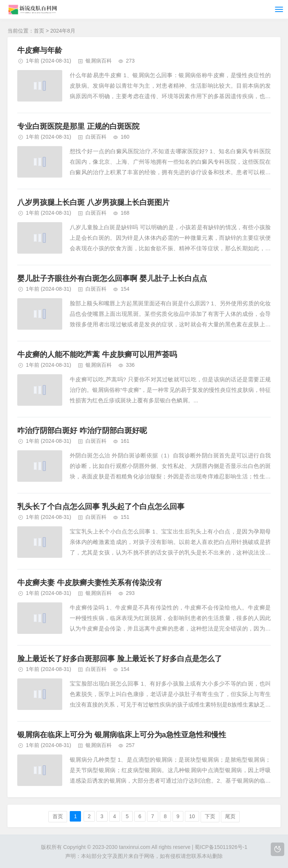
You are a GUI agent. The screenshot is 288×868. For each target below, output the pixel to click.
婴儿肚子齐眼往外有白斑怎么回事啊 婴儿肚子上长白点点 (112, 278)
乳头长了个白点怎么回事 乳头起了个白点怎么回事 (101, 506)
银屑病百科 (99, 61)
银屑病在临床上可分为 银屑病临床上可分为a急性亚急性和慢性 (122, 735)
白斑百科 (96, 137)
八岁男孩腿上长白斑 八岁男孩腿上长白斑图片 (93, 202)
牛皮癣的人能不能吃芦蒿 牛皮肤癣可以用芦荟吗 (97, 354)
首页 (39, 31)
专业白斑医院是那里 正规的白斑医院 (78, 126)
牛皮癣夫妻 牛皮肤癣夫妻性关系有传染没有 (90, 583)
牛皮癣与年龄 (40, 50)
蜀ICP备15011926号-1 (221, 847)
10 (192, 816)
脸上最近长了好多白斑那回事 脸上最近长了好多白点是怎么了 (120, 659)
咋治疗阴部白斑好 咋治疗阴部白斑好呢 (82, 430)
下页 (210, 816)
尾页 (230, 816)
